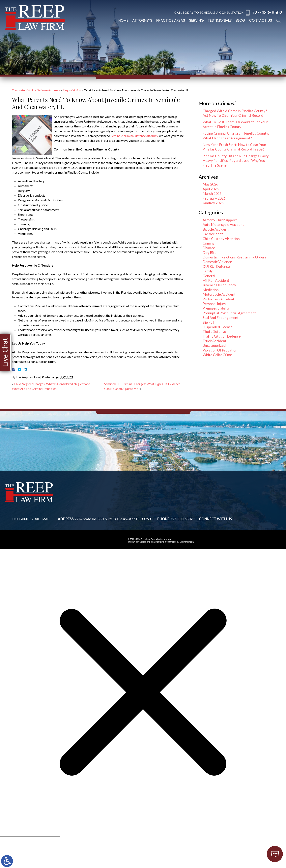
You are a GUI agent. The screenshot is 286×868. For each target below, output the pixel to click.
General (209, 276)
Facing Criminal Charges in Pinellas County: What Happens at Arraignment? (236, 135)
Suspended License (218, 327)
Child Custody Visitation (221, 239)
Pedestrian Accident (218, 299)
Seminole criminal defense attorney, (135, 136)
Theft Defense (214, 331)
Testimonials (220, 20)
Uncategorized (214, 345)
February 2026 (214, 198)
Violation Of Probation (220, 350)
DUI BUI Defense (216, 266)
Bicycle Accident (216, 229)
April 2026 (211, 189)
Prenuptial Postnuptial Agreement (229, 313)
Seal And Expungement (221, 317)
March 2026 (212, 193)
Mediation (211, 290)
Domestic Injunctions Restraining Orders (234, 257)
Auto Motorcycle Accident (223, 224)
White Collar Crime (217, 355)
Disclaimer (21, 519)
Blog (240, 20)
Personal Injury (214, 304)
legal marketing (157, 542)
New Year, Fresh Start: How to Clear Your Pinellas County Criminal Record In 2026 (234, 147)
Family (208, 271)
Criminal (76, 90)
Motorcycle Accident (219, 294)
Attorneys (142, 20)
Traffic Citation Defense (222, 336)
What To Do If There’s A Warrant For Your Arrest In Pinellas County (235, 124)
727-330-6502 (267, 13)
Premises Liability (216, 308)
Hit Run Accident (216, 280)
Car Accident (213, 234)
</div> (30, 852)
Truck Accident (214, 341)
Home (123, 20)
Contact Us (261, 20)
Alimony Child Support (220, 220)
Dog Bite (210, 252)
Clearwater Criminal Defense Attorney (36, 90)
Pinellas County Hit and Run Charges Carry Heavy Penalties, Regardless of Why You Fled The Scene (236, 161)
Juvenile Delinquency (219, 285)
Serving (196, 20)
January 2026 (213, 203)
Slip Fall (208, 322)
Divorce (209, 248)
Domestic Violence (217, 262)
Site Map (42, 519)
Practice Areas (171, 20)
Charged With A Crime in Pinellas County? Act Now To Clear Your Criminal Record (235, 113)
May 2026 (210, 184)
